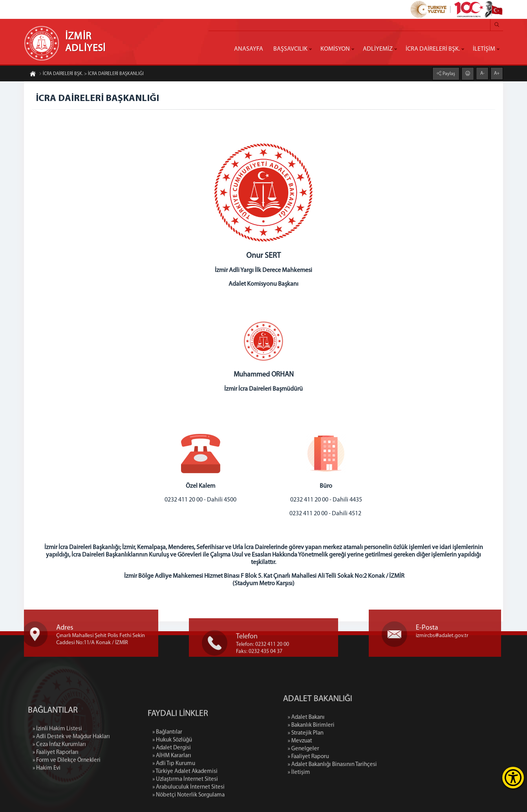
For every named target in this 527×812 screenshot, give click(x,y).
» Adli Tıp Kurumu (174, 804)
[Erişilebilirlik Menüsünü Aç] (513, 778)
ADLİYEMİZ (378, 49)
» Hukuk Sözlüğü (172, 780)
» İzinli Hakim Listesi (57, 760)
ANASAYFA (249, 49)
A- (482, 73)
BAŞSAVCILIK (290, 49)
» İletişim (341, 773)
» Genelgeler (346, 749)
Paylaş (448, 73)
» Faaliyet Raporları (56, 784)
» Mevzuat (342, 741)
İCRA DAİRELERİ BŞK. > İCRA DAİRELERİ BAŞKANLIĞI (91, 74)
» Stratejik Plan (348, 733)
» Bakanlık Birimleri (354, 725)
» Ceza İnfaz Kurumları (59, 776)
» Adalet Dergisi (172, 788)
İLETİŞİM (484, 49)
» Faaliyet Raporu (351, 757)
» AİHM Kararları (172, 796)
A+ (497, 73)
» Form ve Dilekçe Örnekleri (67, 792)
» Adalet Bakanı (349, 717)
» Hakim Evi (47, 800)
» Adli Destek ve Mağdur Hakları (71, 768)
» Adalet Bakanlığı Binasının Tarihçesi (375, 765)
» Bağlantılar (167, 773)
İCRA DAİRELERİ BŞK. (433, 49)
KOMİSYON (335, 49)
